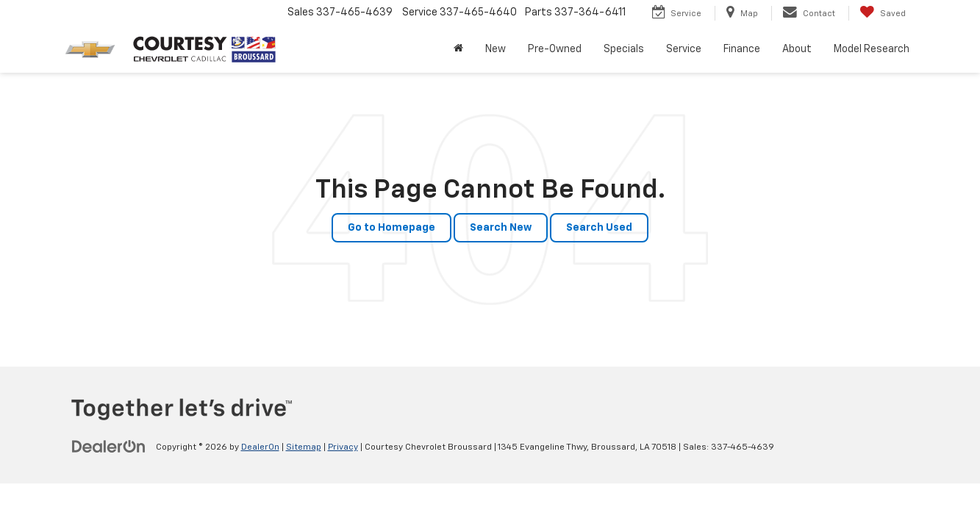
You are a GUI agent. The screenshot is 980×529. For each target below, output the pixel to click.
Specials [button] (624, 49)
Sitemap (304, 447)
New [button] (496, 49)
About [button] (797, 49)
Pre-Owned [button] (555, 49)
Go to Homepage (391, 228)
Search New (501, 228)
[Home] (458, 49)
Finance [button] (742, 49)
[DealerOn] (109, 447)
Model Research (872, 49)
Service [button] (684, 49)
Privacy (343, 447)
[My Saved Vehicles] (883, 13)
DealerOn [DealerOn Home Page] (260, 447)
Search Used (599, 228)
